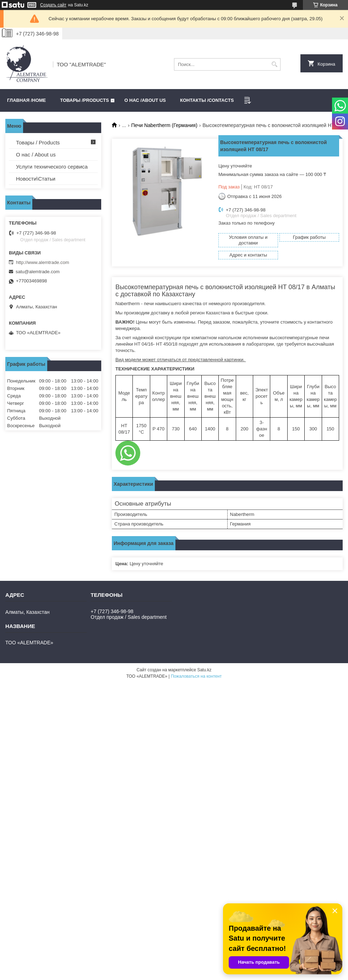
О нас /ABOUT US (145, 100)
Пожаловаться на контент (196, 676)
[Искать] (274, 64)
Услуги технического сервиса (52, 167)
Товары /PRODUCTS (84, 100)
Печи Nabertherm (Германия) (164, 125)
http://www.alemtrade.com (43, 262)
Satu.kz (204, 670)
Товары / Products (38, 142)
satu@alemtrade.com (38, 272)
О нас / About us (36, 155)
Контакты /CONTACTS (207, 100)
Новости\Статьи (36, 179)
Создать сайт (53, 5)
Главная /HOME (26, 100)
